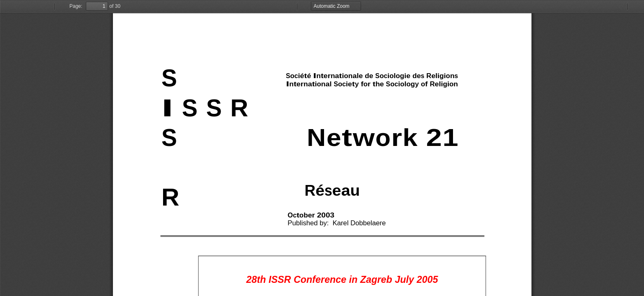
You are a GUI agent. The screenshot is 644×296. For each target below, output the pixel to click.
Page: (76, 6)
